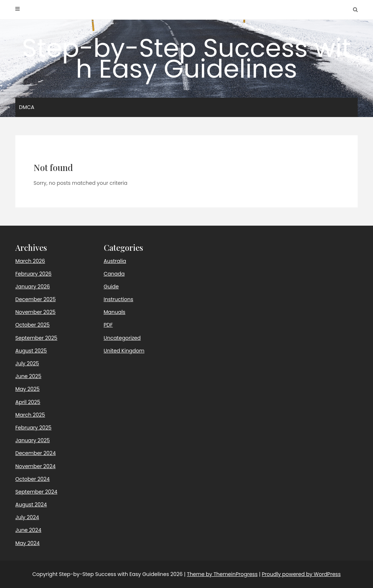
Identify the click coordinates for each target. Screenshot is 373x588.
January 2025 (33, 440)
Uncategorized (122, 338)
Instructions (119, 299)
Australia (115, 261)
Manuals (115, 312)
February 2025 (33, 428)
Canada (114, 274)
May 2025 (28, 389)
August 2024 (31, 505)
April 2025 (28, 402)
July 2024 (27, 517)
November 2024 (36, 466)
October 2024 (32, 479)
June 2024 (28, 530)
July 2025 (27, 363)
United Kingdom (124, 351)
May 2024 (28, 543)
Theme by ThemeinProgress (222, 574)
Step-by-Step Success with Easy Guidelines (186, 58)
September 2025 (36, 338)
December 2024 (36, 453)
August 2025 (31, 351)
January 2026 (33, 287)
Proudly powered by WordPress (301, 574)
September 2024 (36, 492)
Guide (111, 287)
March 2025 (30, 415)
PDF (108, 325)
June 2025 (28, 376)
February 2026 (33, 274)
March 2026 (30, 261)
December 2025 (36, 299)
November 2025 (36, 312)
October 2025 (32, 325)
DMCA (27, 107)
